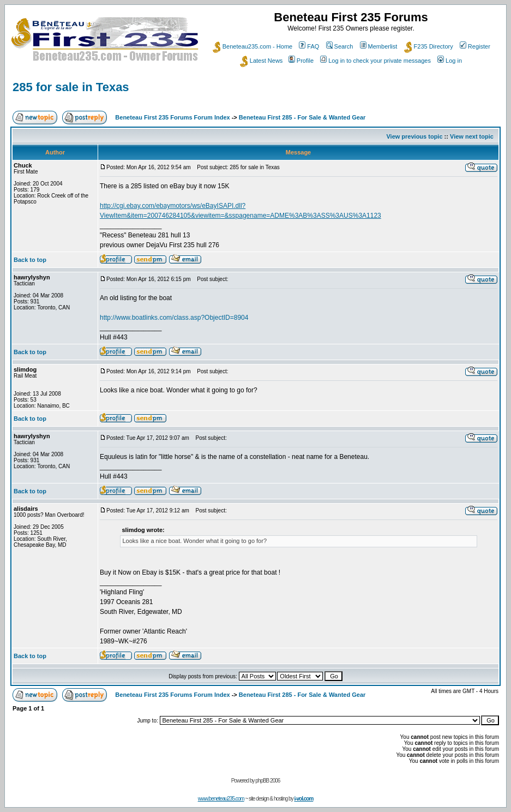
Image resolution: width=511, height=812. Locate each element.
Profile (301, 61)
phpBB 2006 (267, 781)
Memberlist (379, 46)
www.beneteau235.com (221, 799)
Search (340, 46)
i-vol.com (303, 799)
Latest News (261, 61)
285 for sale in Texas (71, 87)
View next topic (472, 136)
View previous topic (414, 136)
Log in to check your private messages (375, 61)
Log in (450, 61)
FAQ (309, 46)
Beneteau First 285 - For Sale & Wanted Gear (302, 117)
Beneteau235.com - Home (253, 46)
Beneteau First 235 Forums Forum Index (172, 117)
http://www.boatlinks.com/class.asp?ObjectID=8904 (174, 318)
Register (475, 46)
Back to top (30, 260)
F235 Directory (429, 46)
